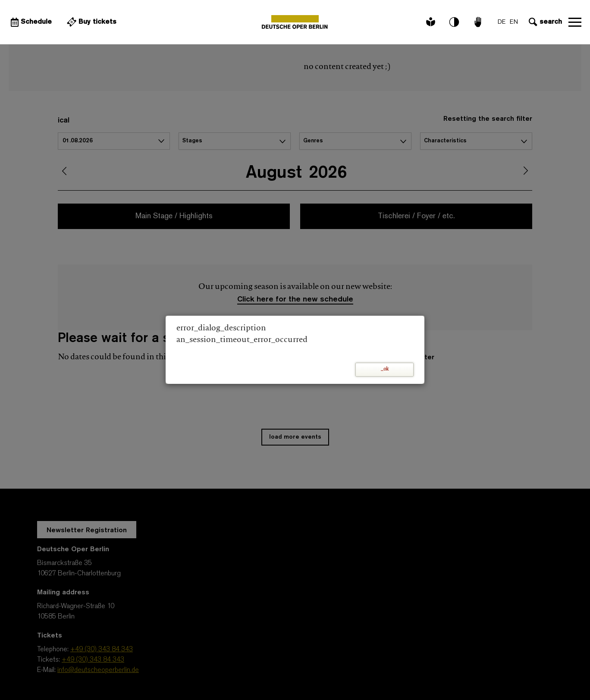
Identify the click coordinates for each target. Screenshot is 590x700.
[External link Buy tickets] (91, 22)
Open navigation (575, 22)
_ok (385, 369)
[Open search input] (544, 22)
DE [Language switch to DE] (502, 22)
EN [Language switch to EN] (514, 22)
